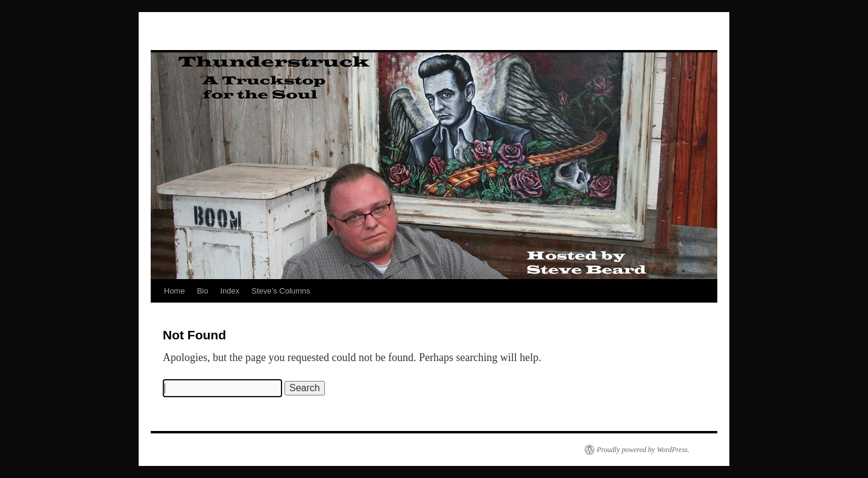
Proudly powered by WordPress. (643, 450)
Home (175, 291)
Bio (203, 291)
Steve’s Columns (281, 291)
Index (230, 291)
